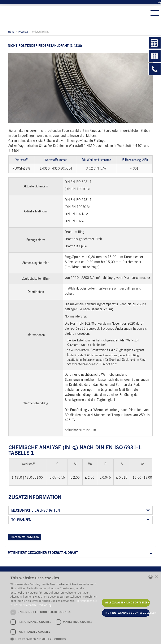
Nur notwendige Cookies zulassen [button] (128, 613)
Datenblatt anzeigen (25, 537)
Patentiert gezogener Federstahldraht (80, 553)
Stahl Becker (32, 17)
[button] (55, 639)
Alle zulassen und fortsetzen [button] (127, 603)
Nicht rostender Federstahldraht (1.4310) (80, 46)
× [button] (156, 576)
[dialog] (80, 608)
